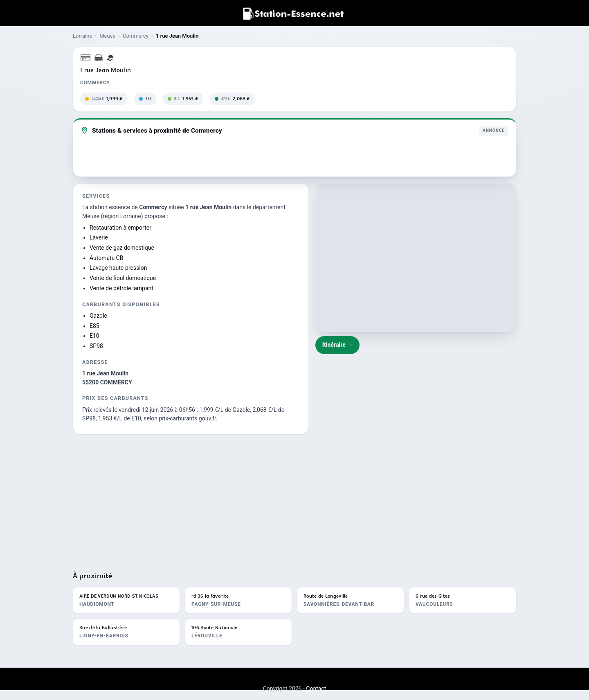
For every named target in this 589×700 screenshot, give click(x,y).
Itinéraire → (338, 345)
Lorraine (82, 36)
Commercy (136, 36)
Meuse (107, 36)
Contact (316, 689)
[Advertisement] (294, 499)
